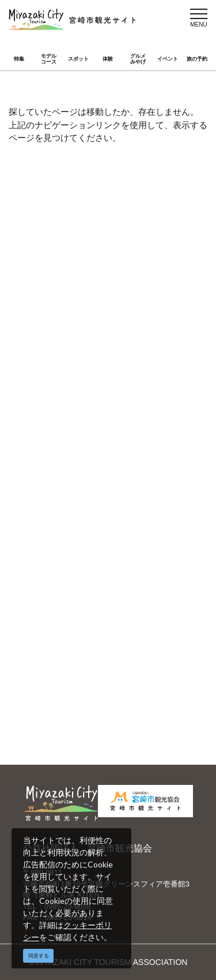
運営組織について (74, 447)
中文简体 (137, 583)
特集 (19, 59)
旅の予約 (197, 59)
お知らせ (58, 379)
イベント (168, 59)
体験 (108, 59)
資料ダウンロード (74, 504)
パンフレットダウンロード (151, 482)
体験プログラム (149, 679)
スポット (78, 59)
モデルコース (49, 59)
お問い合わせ (66, 521)
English (55, 583)
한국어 (133, 600)
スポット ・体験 (71, 328)
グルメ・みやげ (149, 328)
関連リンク (141, 504)
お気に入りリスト (153, 362)
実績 (129, 663)
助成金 (54, 696)
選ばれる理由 (66, 663)
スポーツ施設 (66, 679)
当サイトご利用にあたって (72, 482)
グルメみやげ (138, 59)
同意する (39, 956)
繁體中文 (58, 600)
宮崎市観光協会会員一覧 (151, 453)
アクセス (58, 362)
